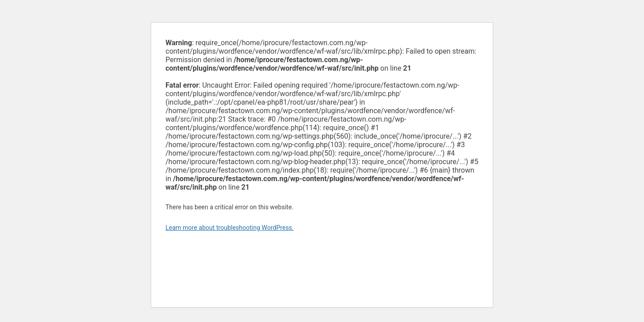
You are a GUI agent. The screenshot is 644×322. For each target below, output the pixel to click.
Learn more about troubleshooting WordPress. (230, 228)
